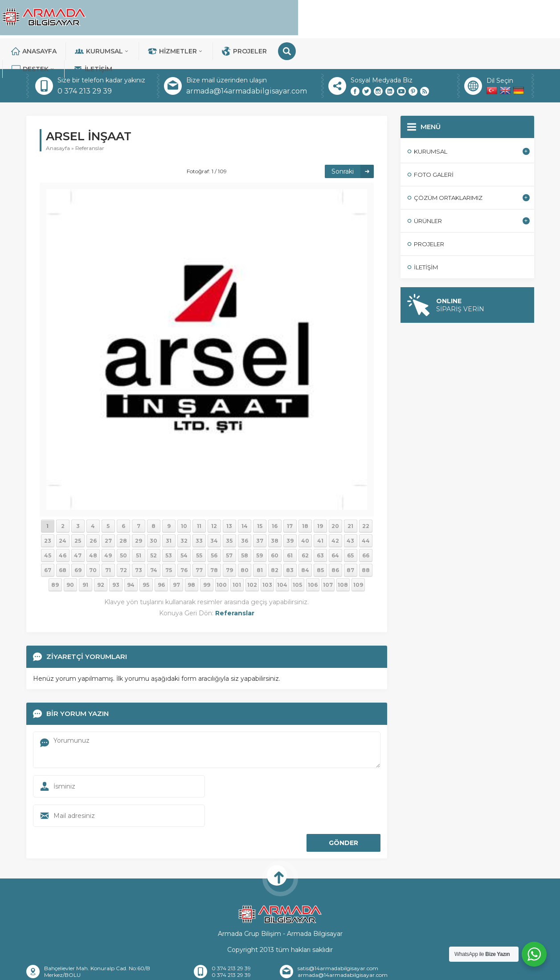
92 (101, 554)
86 (335, 539)
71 (108, 539)
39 (290, 510)
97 (176, 554)
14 (245, 495)
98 (191, 554)
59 (260, 525)
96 (161, 554)
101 (237, 554)
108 (343, 554)
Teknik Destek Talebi (437, 969)
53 (169, 525)
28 (123, 510)
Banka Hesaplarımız (288, 969)
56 (214, 525)
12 (214, 495)
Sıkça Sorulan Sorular (362, 969)
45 (48, 525)
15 (260, 495)
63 (320, 525)
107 (328, 554)
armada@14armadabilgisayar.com (247, 60)
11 (199, 495)
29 (139, 510)
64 (335, 525)
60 (275, 525)
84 (305, 539)
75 (169, 539)
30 (153, 510)
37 (260, 510)
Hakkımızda (149, 969)
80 (245, 539)
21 (350, 495)
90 (70, 554)
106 (313, 554)
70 (93, 539)
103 (267, 554)
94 (131, 554)
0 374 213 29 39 (85, 60)
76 (184, 539)
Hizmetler (297, 18)
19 (320, 495)
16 (275, 495)
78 (214, 539)
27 (108, 510)
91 (85, 554)
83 (290, 539)
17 (290, 495)
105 (297, 554)
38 (275, 510)
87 (350, 539)
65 (350, 525)
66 (366, 525)
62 (305, 525)
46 (63, 525)
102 (252, 554)
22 (366, 495)
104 (282, 554)
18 (305, 495)
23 (48, 510)
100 (222, 554)
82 (275, 539)
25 (78, 510)
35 (229, 510)
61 (290, 525)
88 (366, 539)
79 (229, 539)
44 (366, 510)
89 (55, 554)
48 (93, 525)
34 (214, 510)
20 (335, 495)
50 (123, 525)
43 (350, 510)
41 (320, 510)
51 (139, 525)
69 (78, 539)
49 (108, 525)
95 (146, 554)
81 (260, 539)
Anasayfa (155, 18)
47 (78, 525)
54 (184, 525)
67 (48, 539)
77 (199, 539)
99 (207, 554)
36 (245, 510)
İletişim (488, 18)
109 (358, 554)
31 (169, 510)
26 (93, 510)
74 (154, 539)
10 (184, 495)
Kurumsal (224, 18)
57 (229, 525)
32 (184, 510)
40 (305, 510)
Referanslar (90, 117)
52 (153, 525)
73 (139, 539)
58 (245, 525)
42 (335, 510)
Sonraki (343, 141)
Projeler (366, 18)
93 (116, 554)
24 (63, 510)
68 (63, 539)
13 (229, 495)
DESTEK (429, 18)
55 (199, 525)
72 (123, 539)
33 (199, 510)
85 (320, 539)
